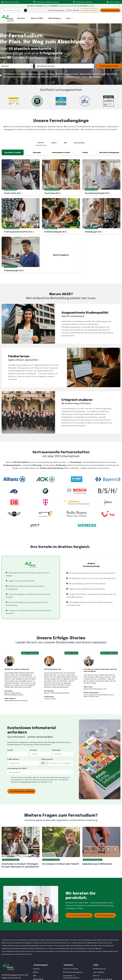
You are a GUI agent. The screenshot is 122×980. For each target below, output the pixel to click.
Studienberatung (99, 967)
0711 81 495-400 (72, 10)
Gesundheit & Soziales (13, 151)
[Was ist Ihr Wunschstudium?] (13, 10)
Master (54, 141)
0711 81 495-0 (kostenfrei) (79, 914)
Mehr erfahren (95, 75)
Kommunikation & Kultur (61, 151)
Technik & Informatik (71, 967)
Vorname (34, 749)
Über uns (96, 974)
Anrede (10, 749)
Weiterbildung (54, 17)
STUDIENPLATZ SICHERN (90, 10)
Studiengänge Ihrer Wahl (17, 767)
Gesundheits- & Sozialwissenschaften (71, 975)
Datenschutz (26, 780)
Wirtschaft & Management (109, 151)
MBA (65, 141)
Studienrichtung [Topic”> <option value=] (64, 65)
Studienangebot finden (109, 65)
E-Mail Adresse (13, 758)
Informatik (37, 151)
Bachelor (21, 17)
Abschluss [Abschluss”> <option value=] (16, 65)
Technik (85, 151)
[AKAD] (8, 18)
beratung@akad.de (105, 914)
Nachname (57, 749)
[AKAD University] (8, 966)
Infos (68, 17)
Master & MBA (37, 17)
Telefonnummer (47, 758)
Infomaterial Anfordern (110, 10)
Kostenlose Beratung (56, 10)
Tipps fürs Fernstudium (11, 858)
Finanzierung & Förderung (102, 978)
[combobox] (45, 762)
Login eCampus (98, 971)
